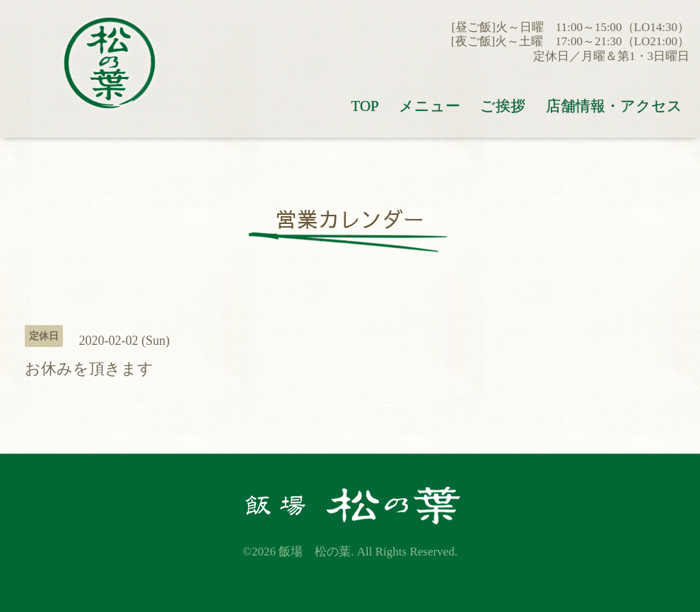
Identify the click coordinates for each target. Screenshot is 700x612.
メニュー (430, 106)
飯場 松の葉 (315, 552)
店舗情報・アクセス (614, 106)
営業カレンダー (350, 219)
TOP (364, 106)
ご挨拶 (503, 106)
